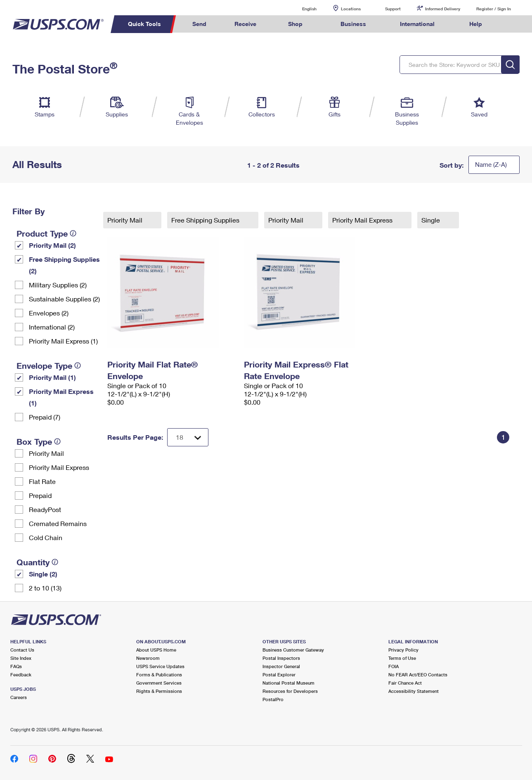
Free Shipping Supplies (206, 220)
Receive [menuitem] (245, 24)
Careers (19, 697)
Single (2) (43, 574)
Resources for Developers (290, 691)
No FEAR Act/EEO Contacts (418, 674)
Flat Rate (42, 481)
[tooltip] (73, 233)
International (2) (52, 327)
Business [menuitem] (353, 24)
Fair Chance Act (405, 683)
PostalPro (273, 699)
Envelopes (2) (49, 313)
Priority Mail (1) (52, 377)
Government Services (159, 683)
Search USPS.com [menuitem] (511, 24)
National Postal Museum (288, 683)
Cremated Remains (58, 523)
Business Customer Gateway (293, 650)
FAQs (16, 666)
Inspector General (281, 666)
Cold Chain (46, 537)
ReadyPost (45, 509)
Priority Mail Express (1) (63, 341)
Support (393, 9)
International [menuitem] (417, 24)
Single (432, 220)
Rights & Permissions (159, 691)
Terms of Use (402, 658)
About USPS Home (156, 650)
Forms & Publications (159, 674)
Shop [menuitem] (295, 24)
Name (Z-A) (491, 164)
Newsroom (148, 658)
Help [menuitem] (476, 24)
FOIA (394, 666)
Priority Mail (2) (52, 245)
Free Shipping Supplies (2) (64, 265)
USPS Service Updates (160, 666)
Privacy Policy (403, 650)
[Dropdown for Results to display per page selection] (188, 437)
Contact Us (22, 650)
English (301, 8)
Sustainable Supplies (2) (64, 299)
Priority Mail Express (59, 467)
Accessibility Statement (414, 691)
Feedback (21, 674)
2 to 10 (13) (45, 588)
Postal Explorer (279, 674)
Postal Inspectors (281, 658)
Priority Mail (46, 453)
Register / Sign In (494, 9)
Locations (351, 9)
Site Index (21, 658)
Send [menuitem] (199, 24)
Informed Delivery (443, 9)
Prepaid (40, 495)
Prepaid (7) (45, 417)
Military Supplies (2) (58, 285)
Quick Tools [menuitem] (144, 24)
